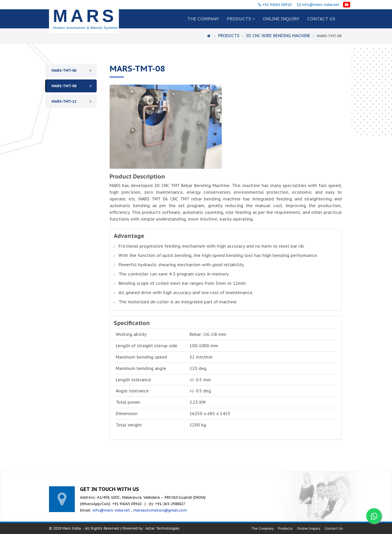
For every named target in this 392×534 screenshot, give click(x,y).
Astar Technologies (162, 528)
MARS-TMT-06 (64, 70)
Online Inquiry (281, 19)
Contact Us (334, 528)
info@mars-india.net (321, 5)
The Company (203, 19)
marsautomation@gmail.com (160, 510)
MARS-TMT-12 (64, 101)
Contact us (321, 19)
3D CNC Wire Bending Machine (279, 36)
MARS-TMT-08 (64, 86)
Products (241, 19)
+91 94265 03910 (277, 5)
